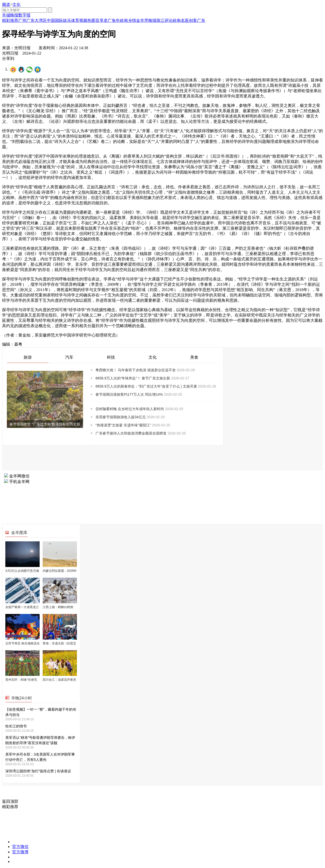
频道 (6, 4)
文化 (17, 4)
